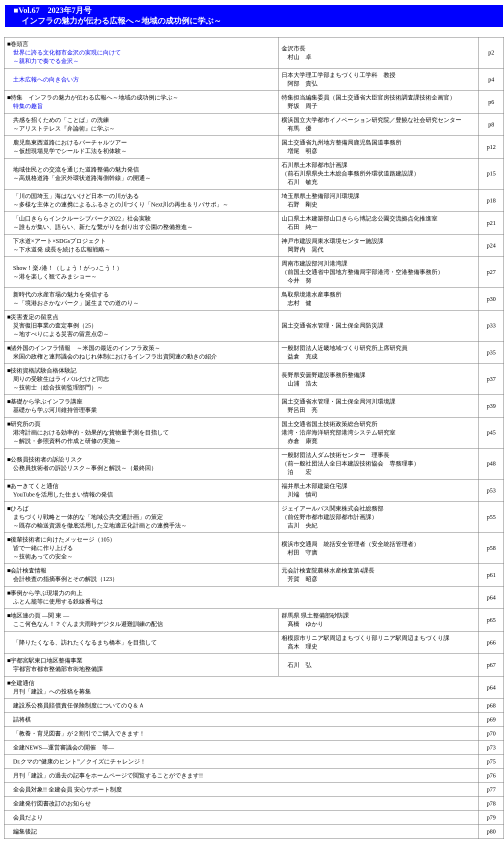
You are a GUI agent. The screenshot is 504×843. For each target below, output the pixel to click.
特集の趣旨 (25, 106)
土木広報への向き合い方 (43, 79)
